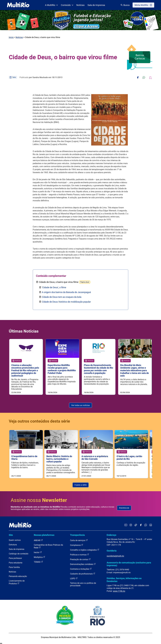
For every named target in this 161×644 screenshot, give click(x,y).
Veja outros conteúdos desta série (39, 421)
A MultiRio (51, 5)
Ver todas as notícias (80, 405)
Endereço (111, 535)
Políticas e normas (80, 555)
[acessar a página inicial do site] (18, 5)
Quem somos (15, 540)
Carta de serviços (79, 540)
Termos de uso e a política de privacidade (83, 584)
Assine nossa (39, 500)
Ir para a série (81, 485)
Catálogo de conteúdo (19, 554)
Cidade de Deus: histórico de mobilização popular (66, 302)
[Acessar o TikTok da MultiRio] (136, 525)
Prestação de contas (80, 559)
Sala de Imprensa (96, 5)
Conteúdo (67, 5)
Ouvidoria (112, 551)
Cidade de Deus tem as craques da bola (62, 297)
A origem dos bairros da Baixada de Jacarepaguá (66, 292)
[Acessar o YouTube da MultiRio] (126, 525)
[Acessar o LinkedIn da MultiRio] (151, 525)
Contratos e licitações (81, 569)
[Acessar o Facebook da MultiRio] (141, 525)
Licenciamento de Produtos (17, 582)
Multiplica (39, 557)
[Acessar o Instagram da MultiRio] (131, 525)
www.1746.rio (119, 591)
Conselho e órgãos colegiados (85, 550)
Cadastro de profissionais (83, 574)
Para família (14, 567)
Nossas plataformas (44, 535)
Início (11, 37)
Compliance (77, 545)
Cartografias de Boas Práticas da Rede (48, 546)
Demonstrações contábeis (83, 564)
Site (11, 535)
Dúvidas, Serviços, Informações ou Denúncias (124, 580)
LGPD (74, 579)
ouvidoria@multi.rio (115, 556)
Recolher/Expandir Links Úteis (1, 643)
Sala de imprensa (17, 549)
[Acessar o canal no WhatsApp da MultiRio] (146, 525)
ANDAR (38, 540)
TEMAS (38, 562)
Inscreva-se (124, 508)
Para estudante (16, 563)
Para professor (15, 558)
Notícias (80, 5)
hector (38, 552)
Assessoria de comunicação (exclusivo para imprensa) (129, 564)
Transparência (77, 535)
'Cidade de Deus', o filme (54, 287)
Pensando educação (18, 576)
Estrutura (13, 545)
